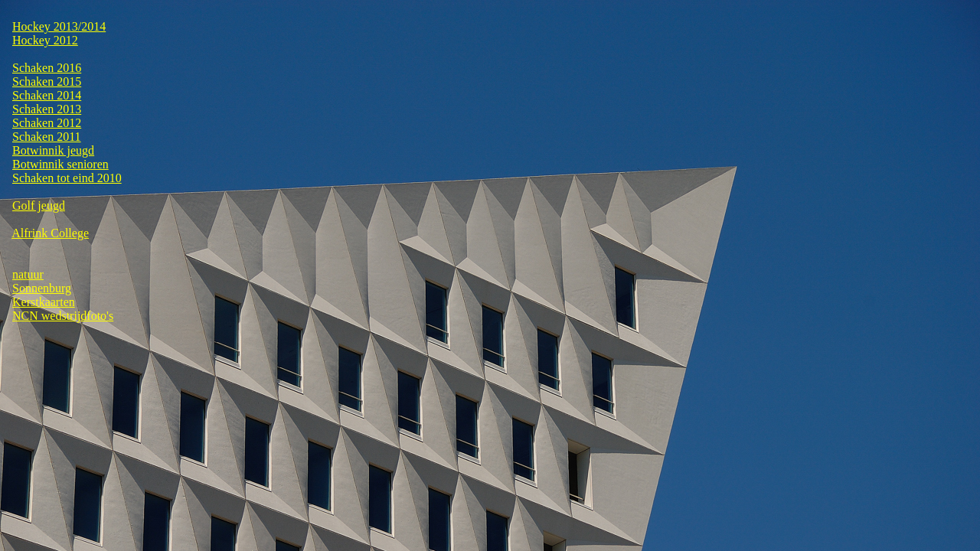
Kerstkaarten (44, 302)
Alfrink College (50, 233)
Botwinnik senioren (60, 164)
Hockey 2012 (45, 40)
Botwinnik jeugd (53, 150)
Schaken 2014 (47, 95)
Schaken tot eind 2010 (67, 178)
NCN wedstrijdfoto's (63, 316)
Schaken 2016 (47, 68)
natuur (28, 274)
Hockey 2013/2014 (59, 26)
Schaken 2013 (47, 109)
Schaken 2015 (47, 82)
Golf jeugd (39, 205)
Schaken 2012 (47, 123)
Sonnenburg (42, 288)
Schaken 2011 (47, 137)
